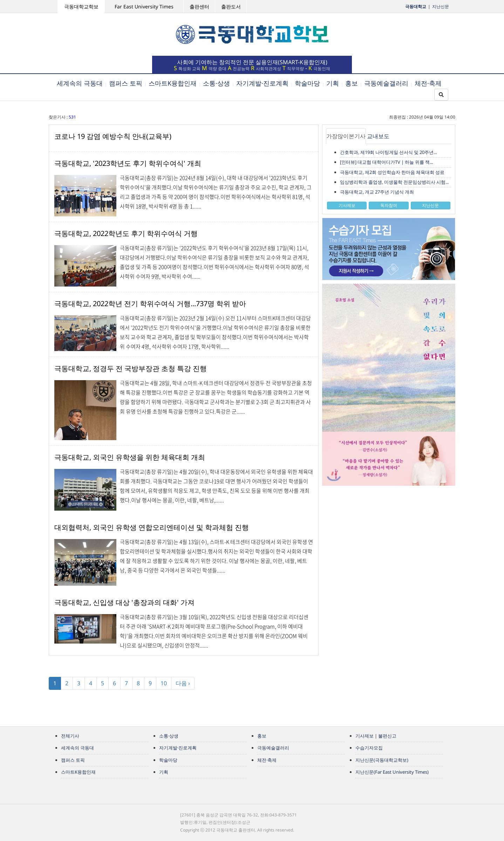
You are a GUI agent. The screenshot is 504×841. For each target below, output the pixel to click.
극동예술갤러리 (386, 83)
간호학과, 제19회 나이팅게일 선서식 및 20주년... (388, 152)
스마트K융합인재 (173, 83)
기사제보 (347, 205)
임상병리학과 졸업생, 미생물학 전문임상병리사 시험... (394, 182)
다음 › (183, 683)
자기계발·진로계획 (262, 83)
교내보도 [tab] (378, 136)
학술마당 (307, 83)
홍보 (352, 83)
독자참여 (389, 205)
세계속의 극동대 (80, 83)
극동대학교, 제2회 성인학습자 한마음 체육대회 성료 (392, 172)
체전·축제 (428, 83)
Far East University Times (144, 6)
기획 (333, 83)
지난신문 (441, 6)
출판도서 (231, 6)
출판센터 (199, 6)
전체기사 (70, 736)
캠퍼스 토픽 (126, 83)
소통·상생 (216, 83)
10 (164, 683)
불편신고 (387, 736)
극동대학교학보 (81, 6)
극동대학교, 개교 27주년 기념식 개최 (377, 192)
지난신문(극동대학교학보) (382, 760)
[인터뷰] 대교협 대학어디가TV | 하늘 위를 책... (386, 162)
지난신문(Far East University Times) (392, 772)
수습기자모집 (369, 748)
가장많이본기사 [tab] (346, 136)
